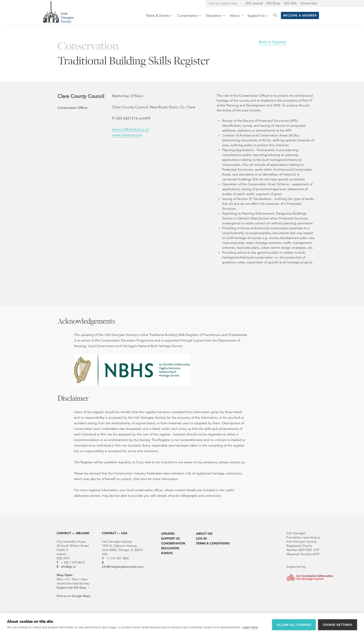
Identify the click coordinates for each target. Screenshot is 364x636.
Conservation (173, 543)
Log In (201, 538)
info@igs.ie (68, 567)
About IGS (204, 534)
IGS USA (290, 3)
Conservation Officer (73, 108)
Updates (168, 534)
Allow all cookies (294, 625)
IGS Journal (254, 3)
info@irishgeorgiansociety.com (123, 567)
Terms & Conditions (213, 543)
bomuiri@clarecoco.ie (130, 129)
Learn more (250, 627)
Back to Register (273, 42)
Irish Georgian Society (58, 12)
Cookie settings (338, 625)
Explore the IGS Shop (71, 588)
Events (167, 553)
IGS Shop (273, 3)
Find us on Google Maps (74, 596)
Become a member (300, 15)
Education (170, 548)
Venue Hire (309, 3)
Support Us (170, 538)
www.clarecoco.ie (127, 135)
